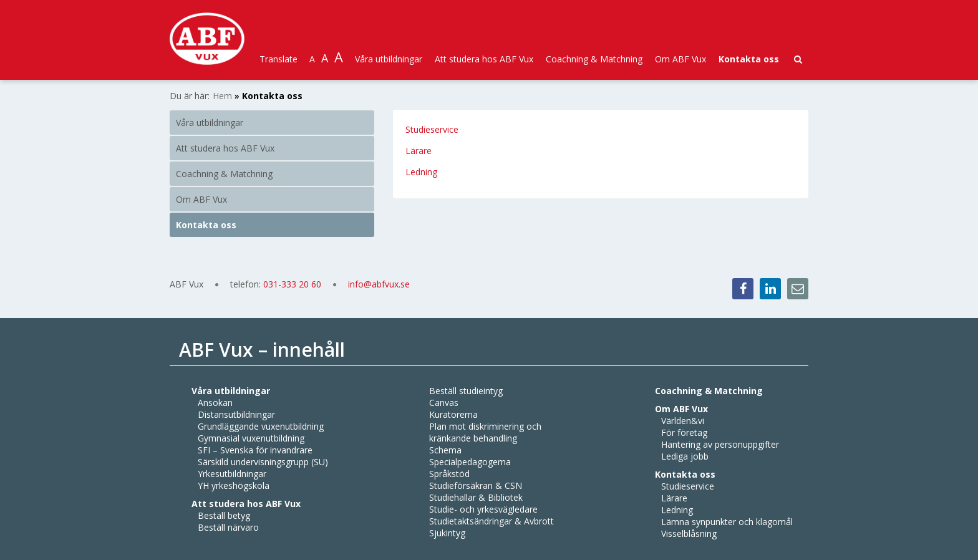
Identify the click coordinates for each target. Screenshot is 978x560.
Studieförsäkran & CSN (476, 485)
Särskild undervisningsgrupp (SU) (263, 462)
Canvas (444, 403)
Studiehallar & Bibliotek (476, 497)
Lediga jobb (685, 456)
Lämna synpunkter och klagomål (727, 522)
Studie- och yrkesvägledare (483, 509)
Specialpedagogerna (470, 462)
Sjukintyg (447, 533)
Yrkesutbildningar (232, 474)
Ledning (421, 172)
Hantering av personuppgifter (720, 444)
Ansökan (215, 403)
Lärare (420, 151)
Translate (278, 59)
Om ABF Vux (680, 59)
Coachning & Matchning (594, 59)
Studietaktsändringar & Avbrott (491, 521)
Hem (222, 96)
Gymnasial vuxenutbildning (251, 438)
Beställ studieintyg (466, 391)
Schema (445, 450)
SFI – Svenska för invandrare (255, 450)
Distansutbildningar (236, 414)
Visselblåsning (689, 533)
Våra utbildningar (389, 59)
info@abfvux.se (379, 284)
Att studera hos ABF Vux (484, 59)
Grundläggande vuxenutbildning (261, 426)
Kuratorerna (453, 414)
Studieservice (432, 129)
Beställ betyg (224, 515)
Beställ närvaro (228, 527)
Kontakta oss (749, 59)
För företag (684, 432)
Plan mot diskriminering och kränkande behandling (485, 432)
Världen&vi (683, 421)
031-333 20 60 (293, 284)
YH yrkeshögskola (234, 485)
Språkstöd (449, 474)
